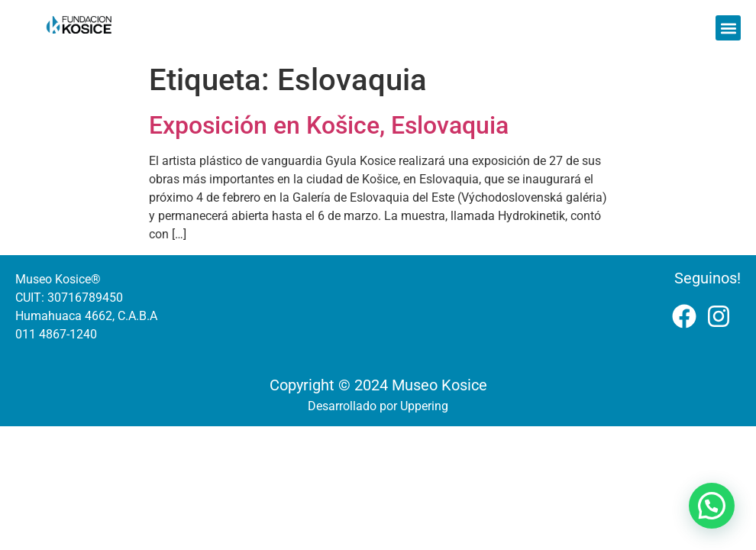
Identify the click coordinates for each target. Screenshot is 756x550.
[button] (728, 28)
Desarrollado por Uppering (378, 406)
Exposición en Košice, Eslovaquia (329, 125)
